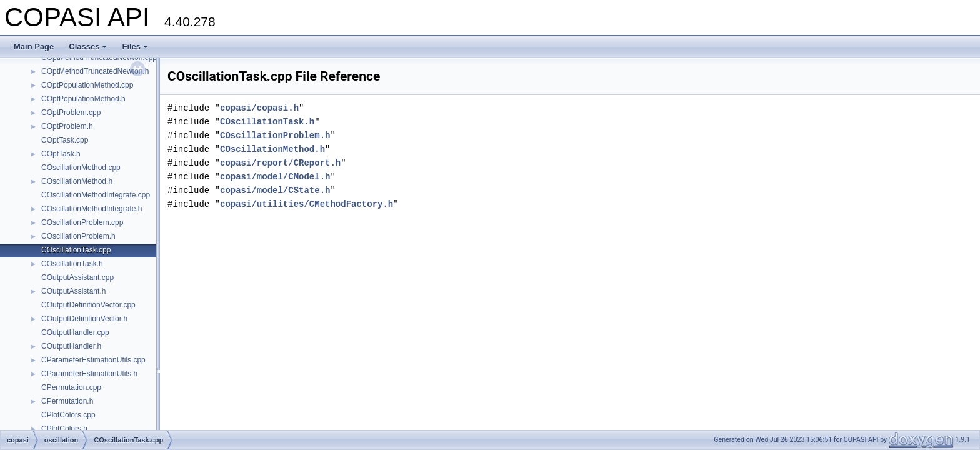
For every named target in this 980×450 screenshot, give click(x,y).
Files (135, 47)
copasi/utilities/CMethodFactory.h (307, 204)
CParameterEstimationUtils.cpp (93, 360)
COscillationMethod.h (77, 181)
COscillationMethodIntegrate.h (92, 209)
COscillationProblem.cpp (82, 222)
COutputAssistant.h (73, 291)
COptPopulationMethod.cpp (87, 85)
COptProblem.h (67, 126)
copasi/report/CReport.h (280, 163)
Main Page (34, 47)
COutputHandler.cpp (75, 332)
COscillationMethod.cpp (81, 167)
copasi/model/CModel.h (275, 177)
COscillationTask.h (72, 264)
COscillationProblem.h (78, 236)
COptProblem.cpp (71, 112)
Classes (88, 47)
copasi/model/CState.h (275, 190)
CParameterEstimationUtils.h (89, 374)
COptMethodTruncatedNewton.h (95, 71)
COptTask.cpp (65, 140)
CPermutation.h (67, 401)
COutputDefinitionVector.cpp (88, 305)
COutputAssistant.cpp (77, 277)
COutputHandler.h (71, 346)
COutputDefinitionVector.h (84, 319)
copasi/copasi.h (259, 108)
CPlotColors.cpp (68, 415)
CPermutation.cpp (71, 387)
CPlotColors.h (64, 429)
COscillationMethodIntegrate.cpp (96, 195)
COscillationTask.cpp (76, 250)
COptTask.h (61, 154)
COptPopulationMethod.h (83, 99)
